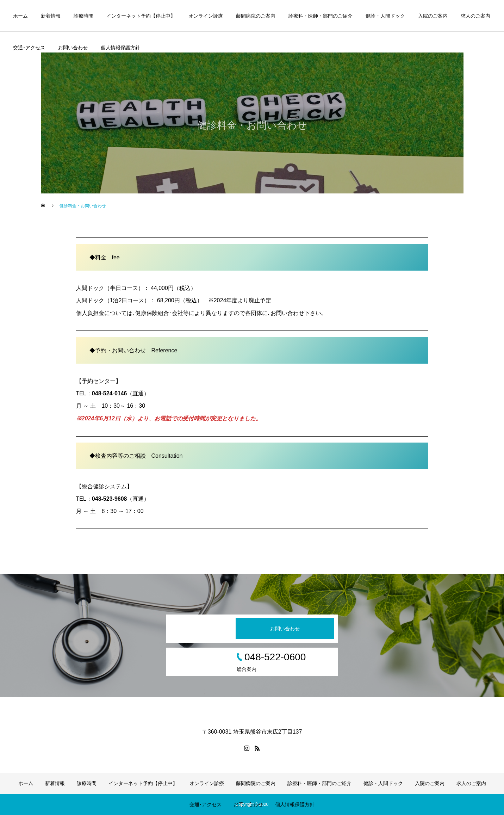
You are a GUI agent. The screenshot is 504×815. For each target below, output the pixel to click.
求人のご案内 (475, 16)
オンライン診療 (206, 16)
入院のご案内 (433, 16)
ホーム (20, 16)
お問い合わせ (73, 48)
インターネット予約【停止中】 (141, 16)
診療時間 (83, 16)
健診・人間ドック (385, 16)
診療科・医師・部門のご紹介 (321, 16)
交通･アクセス (29, 48)
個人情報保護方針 (120, 48)
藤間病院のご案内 (256, 16)
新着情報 (51, 16)
